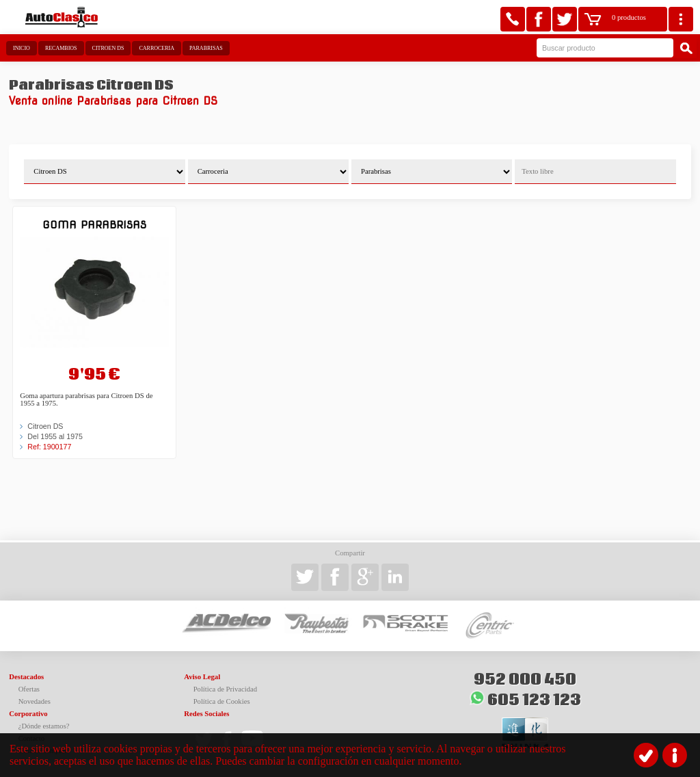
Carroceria (157, 48)
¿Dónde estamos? (44, 726)
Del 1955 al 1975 (55, 436)
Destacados (26, 677)
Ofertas (29, 689)
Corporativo (28, 714)
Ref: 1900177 (49, 447)
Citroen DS (108, 48)
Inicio (22, 48)
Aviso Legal (202, 677)
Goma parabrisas (94, 225)
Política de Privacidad (226, 689)
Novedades (35, 701)
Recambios (61, 48)
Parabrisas (206, 48)
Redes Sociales (206, 714)
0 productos (629, 17)
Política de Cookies (222, 701)
